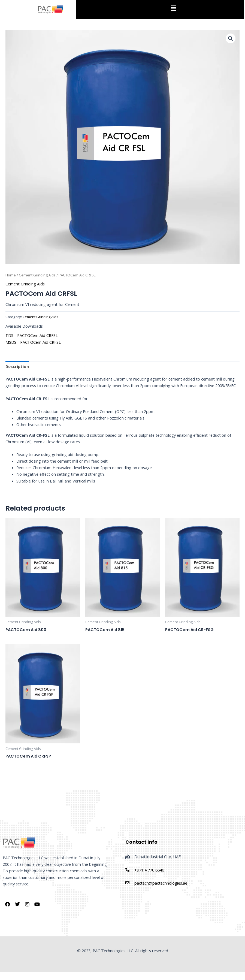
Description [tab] (17, 366)
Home (11, 275)
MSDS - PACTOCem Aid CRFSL (33, 342)
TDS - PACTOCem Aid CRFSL (32, 335)
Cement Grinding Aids (37, 275)
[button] (174, 8)
